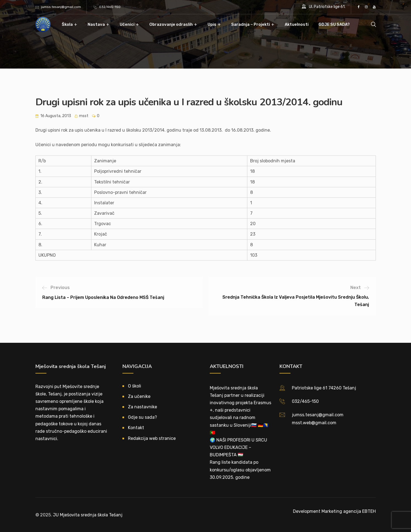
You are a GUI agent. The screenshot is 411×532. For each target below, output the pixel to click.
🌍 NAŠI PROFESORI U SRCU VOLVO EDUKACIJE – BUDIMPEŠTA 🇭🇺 (238, 447)
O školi (135, 386)
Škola (67, 24)
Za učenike (139, 396)
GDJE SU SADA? (334, 24)
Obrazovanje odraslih (171, 24)
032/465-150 (110, 7)
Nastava (96, 24)
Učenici (127, 24)
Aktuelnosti (297, 24)
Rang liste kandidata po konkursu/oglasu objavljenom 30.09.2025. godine (240, 470)
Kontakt (136, 428)
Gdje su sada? (142, 417)
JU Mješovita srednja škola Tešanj (88, 515)
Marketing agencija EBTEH (349, 511)
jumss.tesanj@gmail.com (61, 7)
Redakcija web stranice (152, 438)
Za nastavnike (142, 407)
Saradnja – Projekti (251, 24)
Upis (212, 24)
